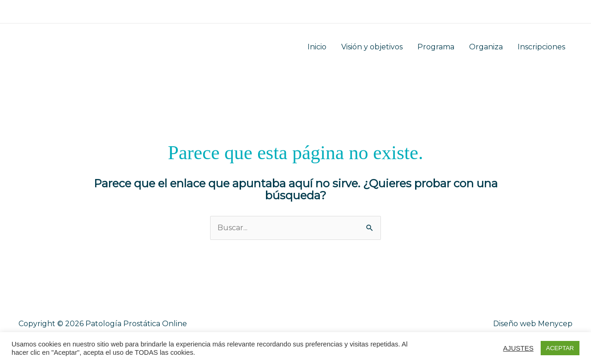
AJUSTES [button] (519, 348)
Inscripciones (541, 47)
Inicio (317, 47)
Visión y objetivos (372, 47)
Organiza (486, 47)
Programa (436, 47)
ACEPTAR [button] (560, 348)
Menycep (555, 324)
